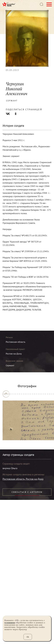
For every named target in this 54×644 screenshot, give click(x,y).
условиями (10, 623)
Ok (28, 637)
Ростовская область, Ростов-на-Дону (23, 479)
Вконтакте (8, 114)
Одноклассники (16, 114)
